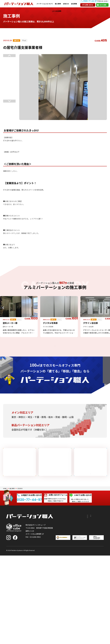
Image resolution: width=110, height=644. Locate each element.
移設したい (62, 591)
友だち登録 (103, 5)
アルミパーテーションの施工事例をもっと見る (53, 348)
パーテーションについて (45, 4)
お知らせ (66, 4)
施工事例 (58, 4)
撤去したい (62, 600)
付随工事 (72, 582)
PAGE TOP (102, 632)
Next (9, 102)
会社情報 (74, 4)
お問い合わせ (89, 5)
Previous (9, 56)
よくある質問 (57, 11)
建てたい (62, 583)
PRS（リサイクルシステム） (75, 587)
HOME (5, 543)
